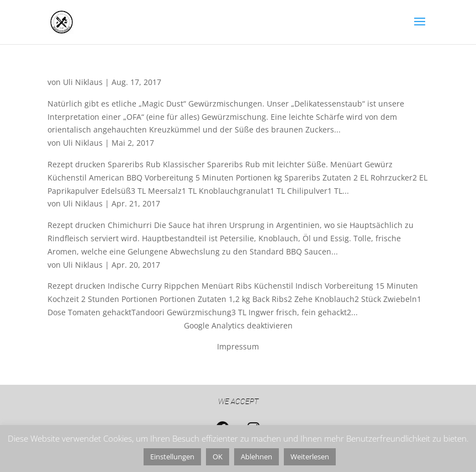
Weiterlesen (310, 457)
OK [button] (218, 457)
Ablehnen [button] (256, 457)
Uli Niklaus (83, 82)
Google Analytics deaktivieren (238, 325)
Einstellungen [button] (172, 457)
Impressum (238, 346)
